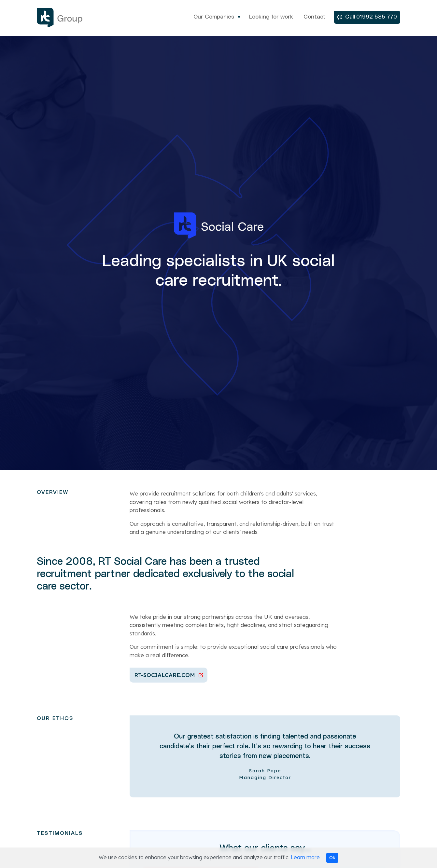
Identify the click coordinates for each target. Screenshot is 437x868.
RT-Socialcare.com (165, 675)
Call (350, 17)
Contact (315, 17)
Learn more (305, 857)
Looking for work (271, 17)
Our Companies (214, 17)
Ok (332, 858)
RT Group (69, 18)
